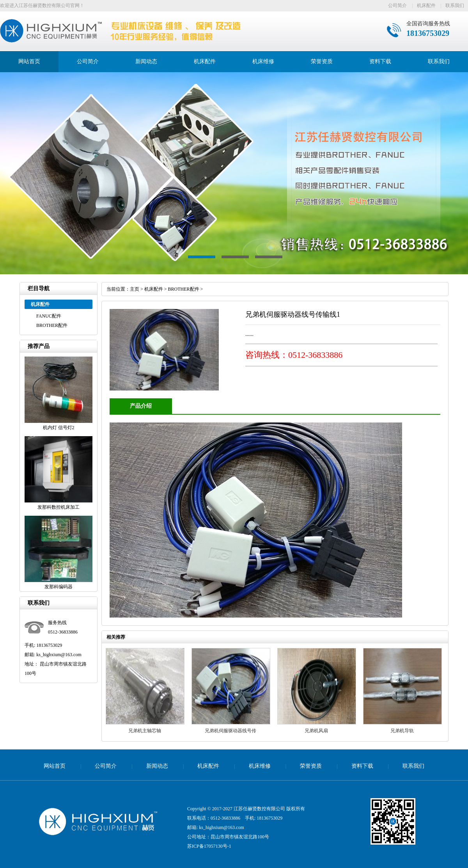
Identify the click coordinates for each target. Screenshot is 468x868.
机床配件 (426, 5)
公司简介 (397, 5)
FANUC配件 (49, 316)
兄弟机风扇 (316, 731)
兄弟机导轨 (402, 731)
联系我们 (455, 5)
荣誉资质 (322, 61)
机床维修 (263, 61)
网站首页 (29, 61)
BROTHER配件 (52, 325)
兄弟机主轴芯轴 (145, 731)
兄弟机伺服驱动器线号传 (230, 731)
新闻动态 (146, 61)
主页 (135, 289)
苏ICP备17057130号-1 (209, 846)
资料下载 (380, 61)
